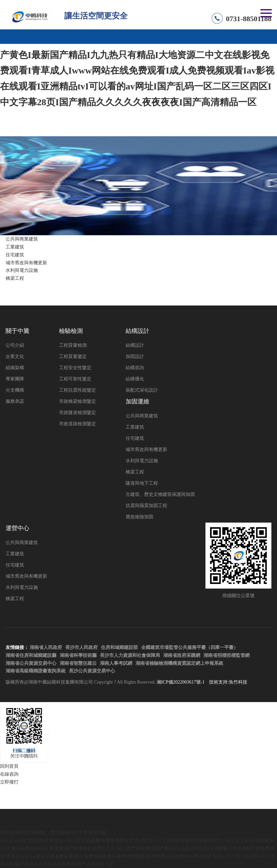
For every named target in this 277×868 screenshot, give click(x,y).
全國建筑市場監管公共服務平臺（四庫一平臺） (190, 647)
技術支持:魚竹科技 (228, 682)
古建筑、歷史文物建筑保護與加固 (160, 494)
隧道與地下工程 (142, 483)
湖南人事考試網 (116, 663)
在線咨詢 (9, 774)
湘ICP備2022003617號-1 (181, 682)
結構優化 (135, 379)
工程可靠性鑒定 (75, 379)
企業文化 (15, 356)
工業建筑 (15, 247)
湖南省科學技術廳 (78, 655)
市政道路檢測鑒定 (77, 424)
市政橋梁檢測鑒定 (77, 401)
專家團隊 (15, 379)
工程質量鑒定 (73, 356)
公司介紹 (15, 345)
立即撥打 (9, 782)
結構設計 (135, 345)
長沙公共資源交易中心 (92, 671)
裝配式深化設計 (142, 390)
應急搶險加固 (139, 517)
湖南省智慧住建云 (78, 663)
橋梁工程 (15, 278)
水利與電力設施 (22, 270)
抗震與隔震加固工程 (146, 506)
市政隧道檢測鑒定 (77, 413)
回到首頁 (9, 766)
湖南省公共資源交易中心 (31, 663)
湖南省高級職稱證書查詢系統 (36, 671)
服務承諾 (15, 401)
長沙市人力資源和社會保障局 (130, 655)
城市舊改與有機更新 (26, 263)
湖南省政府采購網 (182, 655)
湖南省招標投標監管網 (227, 655)
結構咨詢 (135, 368)
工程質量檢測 (73, 345)
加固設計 (135, 356)
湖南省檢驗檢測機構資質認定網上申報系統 (179, 663)
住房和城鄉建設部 (119, 647)
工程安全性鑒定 (75, 368)
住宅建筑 (15, 255)
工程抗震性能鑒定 (77, 390)
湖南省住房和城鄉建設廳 (31, 655)
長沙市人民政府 (81, 647)
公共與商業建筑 (22, 239)
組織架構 (15, 368)
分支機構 (15, 390)
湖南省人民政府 (46, 647)
